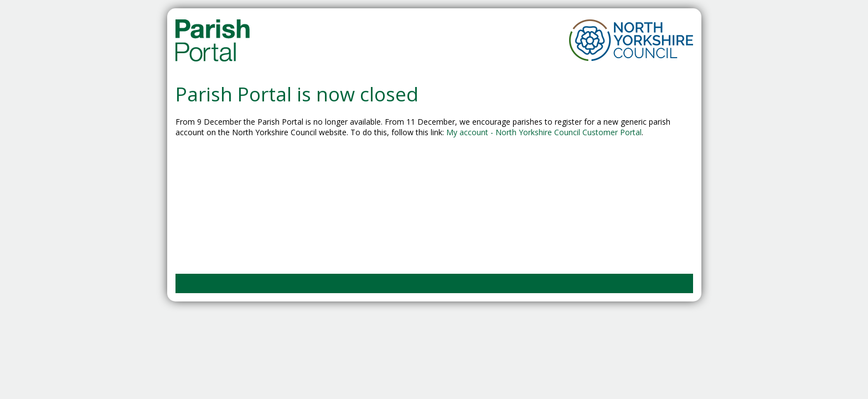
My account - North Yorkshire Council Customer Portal (544, 132)
